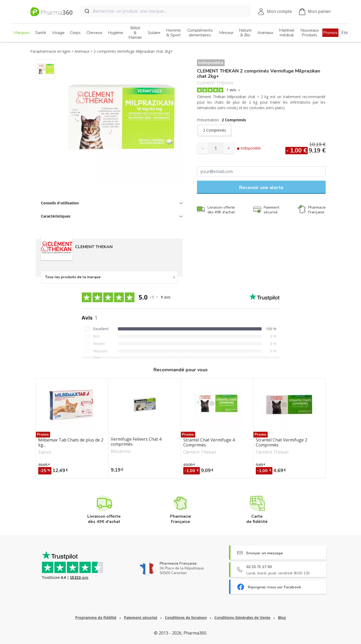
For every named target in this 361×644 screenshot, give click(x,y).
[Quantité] (216, 148)
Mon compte (279, 11)
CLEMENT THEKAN (215, 83)
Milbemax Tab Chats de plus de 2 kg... (71, 443)
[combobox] (165, 11)
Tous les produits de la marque (73, 277)
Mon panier (315, 12)
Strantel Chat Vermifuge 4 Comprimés (209, 443)
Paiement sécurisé (141, 617)
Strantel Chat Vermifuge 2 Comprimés (281, 443)
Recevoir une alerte (261, 188)
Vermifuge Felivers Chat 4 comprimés (136, 442)
